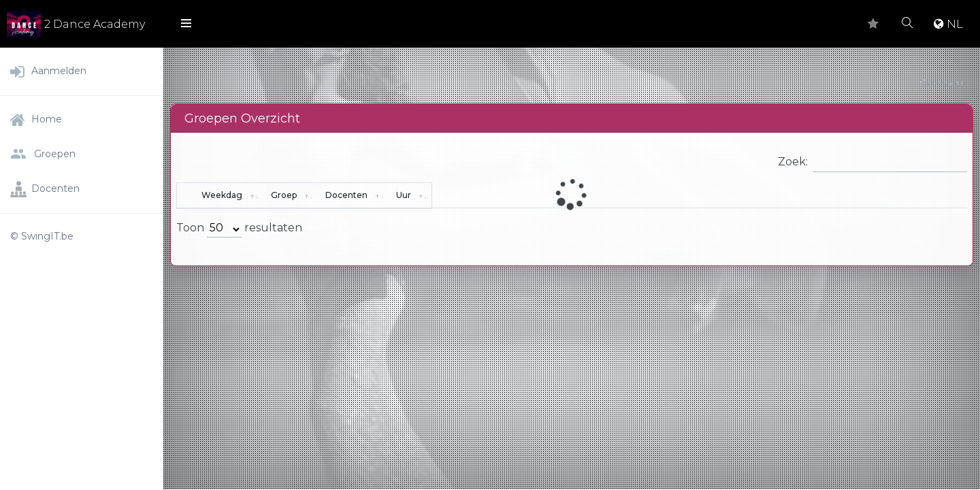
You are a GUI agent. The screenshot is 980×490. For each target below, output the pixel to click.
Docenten (641, 195)
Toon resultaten (239, 229)
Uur (847, 195)
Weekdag (257, 195)
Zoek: (872, 162)
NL (948, 24)
